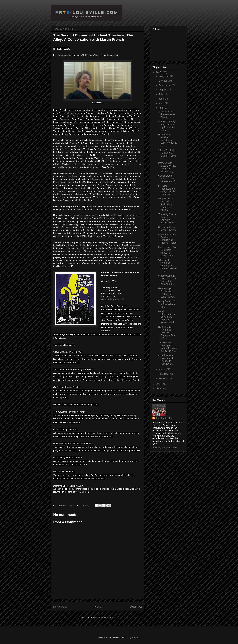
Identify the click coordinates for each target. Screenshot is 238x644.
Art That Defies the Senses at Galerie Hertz (167, 114)
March (162, 369)
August (163, 90)
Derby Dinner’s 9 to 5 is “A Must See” (167, 304)
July (161, 94)
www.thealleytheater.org (113, 299)
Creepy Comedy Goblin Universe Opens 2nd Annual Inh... (168, 280)
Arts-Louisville (164, 418)
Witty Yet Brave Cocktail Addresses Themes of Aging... (166, 204)
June (161, 99)
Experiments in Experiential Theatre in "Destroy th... (166, 360)
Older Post (136, 607)
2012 (159, 384)
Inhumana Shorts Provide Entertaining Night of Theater (168, 239)
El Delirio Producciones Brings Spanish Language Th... (167, 190)
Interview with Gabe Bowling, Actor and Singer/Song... (167, 167)
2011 (159, 388)
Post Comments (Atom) (104, 617)
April (161, 108)
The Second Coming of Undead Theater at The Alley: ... (168, 347)
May (161, 103)
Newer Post (60, 607)
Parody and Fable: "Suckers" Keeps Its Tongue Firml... (168, 251)
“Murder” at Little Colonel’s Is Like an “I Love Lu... (167, 154)
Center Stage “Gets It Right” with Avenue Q (167, 179)
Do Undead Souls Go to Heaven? (167, 229)
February (164, 374)
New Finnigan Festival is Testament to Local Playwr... (167, 293)
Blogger (135, 637)
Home (98, 607)
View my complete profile (165, 448)
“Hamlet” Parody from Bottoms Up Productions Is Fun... (167, 126)
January (163, 378)
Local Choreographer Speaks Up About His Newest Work (167, 317)
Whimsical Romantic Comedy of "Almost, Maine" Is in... (168, 266)
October (163, 81)
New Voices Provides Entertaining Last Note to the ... (168, 140)
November (164, 76)
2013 (159, 72)
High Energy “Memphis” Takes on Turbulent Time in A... (167, 332)
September (165, 85)
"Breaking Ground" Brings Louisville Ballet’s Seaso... (168, 218)
